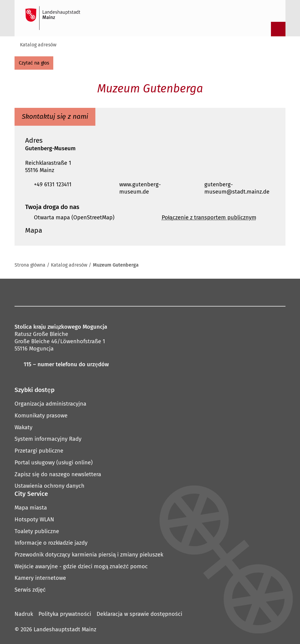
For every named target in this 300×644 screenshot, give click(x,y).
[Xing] (194, 292)
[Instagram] (98, 292)
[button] (150, 141)
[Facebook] (86, 292)
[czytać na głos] (34, 63)
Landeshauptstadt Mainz (65, 629)
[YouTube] (146, 292)
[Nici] (162, 292)
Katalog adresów (38, 45)
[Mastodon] (114, 292)
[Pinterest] (130, 292)
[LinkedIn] (178, 292)
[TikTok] (210, 292)
